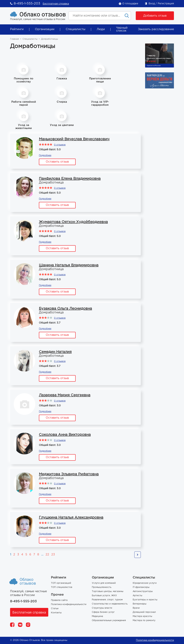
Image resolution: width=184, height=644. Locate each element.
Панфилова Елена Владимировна (70, 179)
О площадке (130, 4)
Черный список (122, 29)
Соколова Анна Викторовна (65, 435)
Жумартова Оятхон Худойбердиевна (73, 222)
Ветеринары (140, 604)
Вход (152, 4)
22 (47, 555)
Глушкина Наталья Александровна (71, 518)
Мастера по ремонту (144, 620)
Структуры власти (102, 608)
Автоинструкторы (143, 591)
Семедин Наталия (55, 352)
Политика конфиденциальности (69, 604)
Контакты (56, 613)
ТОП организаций (61, 583)
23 (53, 555)
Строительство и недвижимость (110, 604)
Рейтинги (17, 29)
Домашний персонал (144, 612)
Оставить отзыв (57, 162)
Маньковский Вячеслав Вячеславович (74, 139)
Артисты (137, 596)
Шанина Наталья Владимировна (69, 265)
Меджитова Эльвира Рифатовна (69, 474)
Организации (45, 29)
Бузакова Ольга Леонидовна (65, 309)
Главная (14, 39)
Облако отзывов (43, 14)
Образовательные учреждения (109, 620)
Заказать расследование (156, 29)
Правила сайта (59, 600)
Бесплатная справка (56, 4)
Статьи (55, 609)
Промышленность (102, 587)
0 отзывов (60, 145)
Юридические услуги (145, 583)
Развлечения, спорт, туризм (107, 600)
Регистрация (166, 4)
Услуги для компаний (104, 583)
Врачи (136, 608)
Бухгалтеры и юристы (145, 600)
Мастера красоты (142, 616)
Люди (101, 29)
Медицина (97, 616)
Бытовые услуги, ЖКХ (104, 596)
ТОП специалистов (62, 587)
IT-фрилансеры (141, 587)
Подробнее (45, 155)
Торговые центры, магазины (108, 591)
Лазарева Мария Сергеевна (65, 395)
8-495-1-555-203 (27, 4)
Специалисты (76, 29)
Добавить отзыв (155, 16)
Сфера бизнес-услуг (103, 612)
